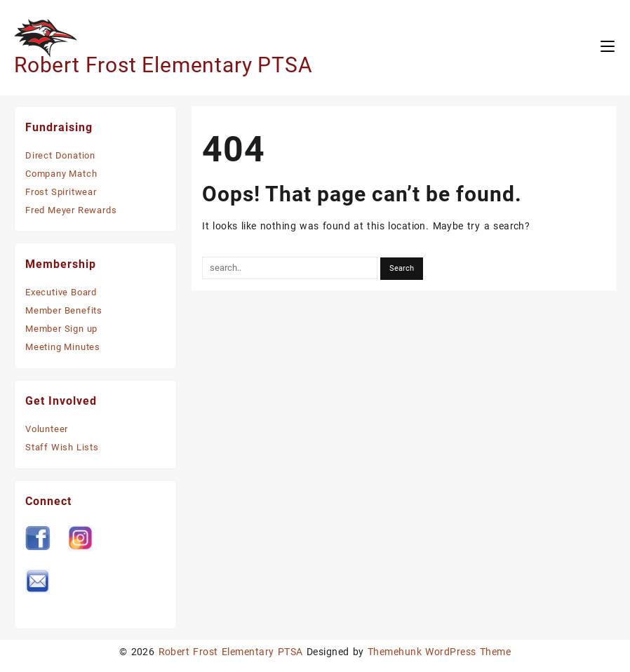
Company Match (61, 174)
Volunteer (47, 429)
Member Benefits (64, 310)
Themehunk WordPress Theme (439, 652)
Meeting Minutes (63, 347)
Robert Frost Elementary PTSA (163, 65)
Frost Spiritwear (61, 192)
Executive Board (61, 292)
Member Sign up (61, 329)
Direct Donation (60, 155)
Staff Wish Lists (62, 447)
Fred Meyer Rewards (71, 210)
